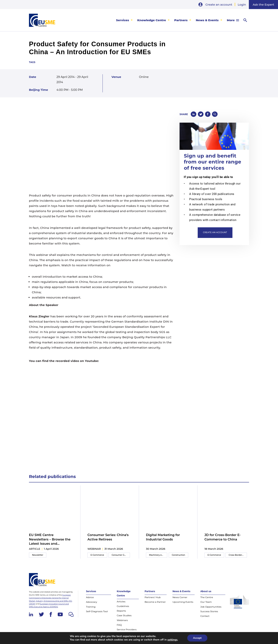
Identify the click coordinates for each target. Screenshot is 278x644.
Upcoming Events (183, 602)
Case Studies (124, 615)
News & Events (207, 20)
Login (242, 5)
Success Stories (209, 611)
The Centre (207, 597)
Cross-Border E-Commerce (238, 555)
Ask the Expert (263, 5)
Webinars (122, 620)
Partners (181, 20)
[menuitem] (124, 20)
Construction (178, 555)
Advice (90, 597)
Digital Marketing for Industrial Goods (163, 537)
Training (91, 607)
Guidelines (123, 606)
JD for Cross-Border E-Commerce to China (223, 537)
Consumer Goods (120, 555)
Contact (205, 616)
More (231, 20)
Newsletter (38, 555)
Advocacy (92, 602)
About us (206, 591)
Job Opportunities (211, 607)
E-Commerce (97, 555)
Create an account (219, 5)
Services (122, 20)
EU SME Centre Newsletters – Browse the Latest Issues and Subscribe (50, 539)
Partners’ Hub (153, 597)
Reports (121, 611)
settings (172, 640)
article (35, 549)
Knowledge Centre (152, 20)
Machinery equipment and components (158, 555)
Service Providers (127, 629)
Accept (197, 638)
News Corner (180, 597)
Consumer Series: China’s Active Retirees (108, 537)
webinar (94, 549)
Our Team (206, 602)
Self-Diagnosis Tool (97, 611)
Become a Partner (155, 602)
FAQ (119, 625)
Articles (121, 601)
